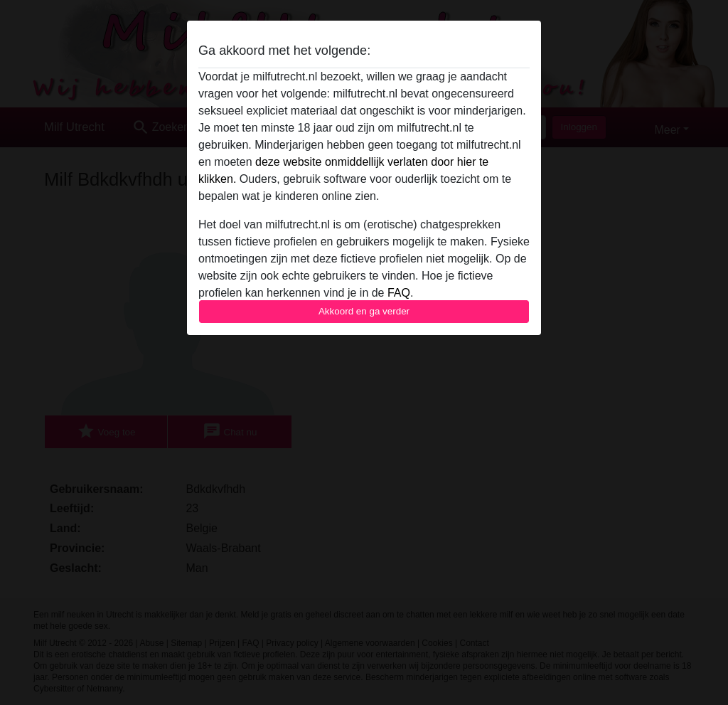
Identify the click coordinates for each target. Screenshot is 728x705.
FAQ (399, 293)
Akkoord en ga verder (364, 311)
